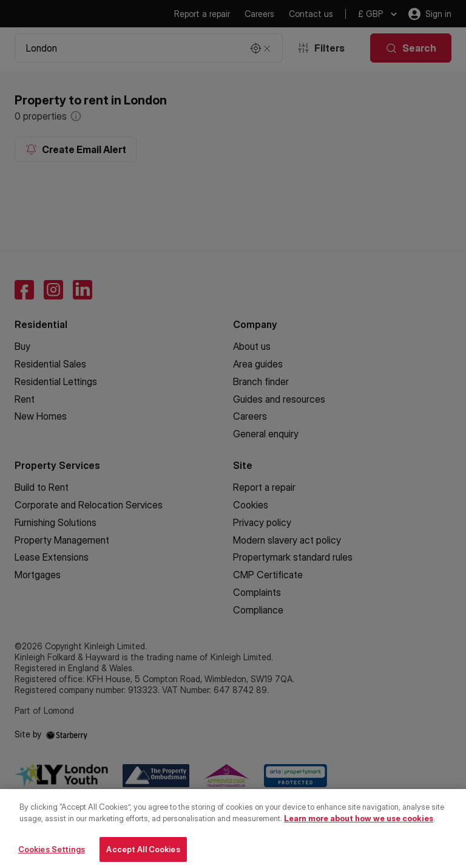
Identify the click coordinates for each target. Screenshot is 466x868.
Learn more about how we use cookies (359, 825)
